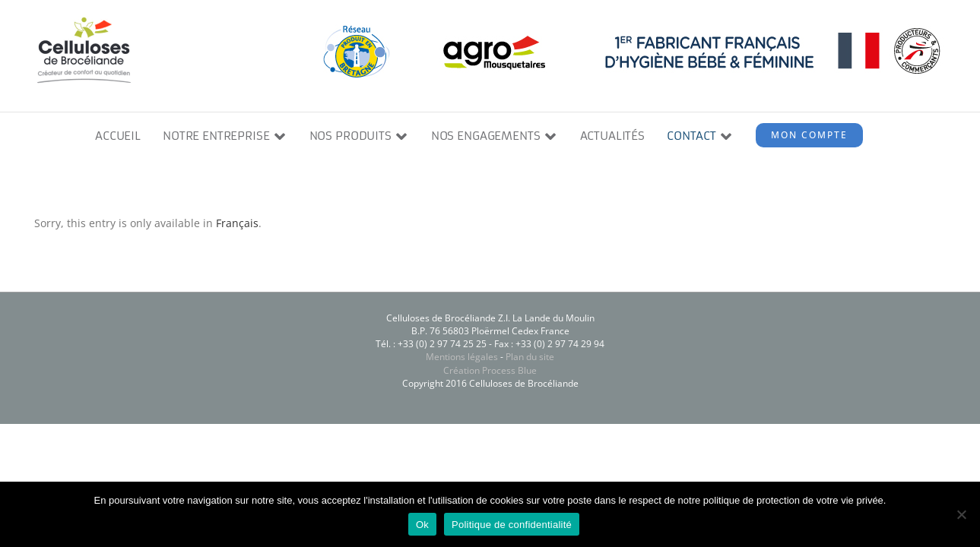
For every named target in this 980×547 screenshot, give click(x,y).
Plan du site (530, 357)
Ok (422, 525)
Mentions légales (462, 357)
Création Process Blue (490, 370)
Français (237, 223)
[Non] (961, 514)
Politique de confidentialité (512, 525)
